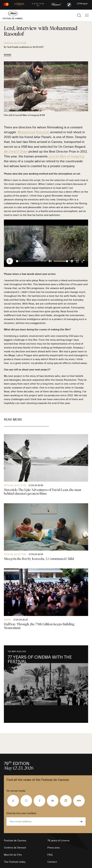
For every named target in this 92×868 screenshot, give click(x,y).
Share (8, 55)
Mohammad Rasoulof (33, 132)
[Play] (10, 261)
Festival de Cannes (15, 841)
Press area (54, 848)
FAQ (50, 855)
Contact (52, 862)
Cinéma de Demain (15, 848)
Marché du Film (13, 855)
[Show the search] (79, 15)
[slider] (28, 261)
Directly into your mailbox (21, 813)
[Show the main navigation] (87, 15)
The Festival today (15, 862)
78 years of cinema (58, 841)
